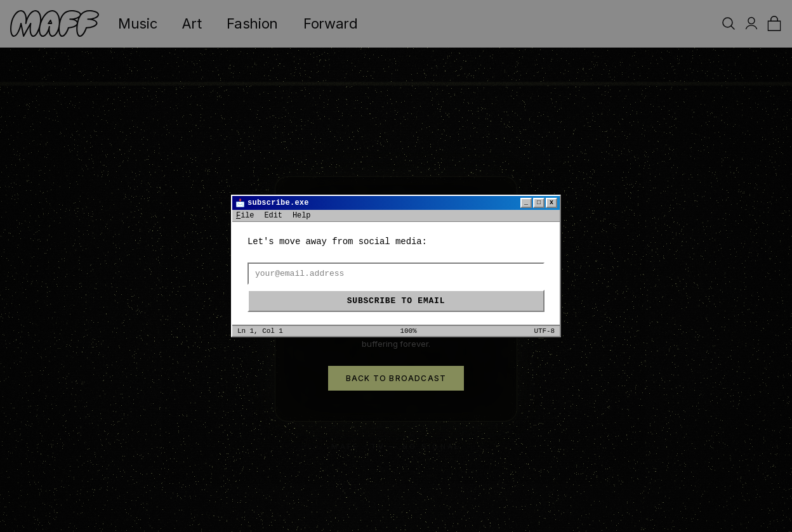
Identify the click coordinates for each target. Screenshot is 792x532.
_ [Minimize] (526, 203)
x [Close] (551, 203)
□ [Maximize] (539, 203)
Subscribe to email (396, 301)
